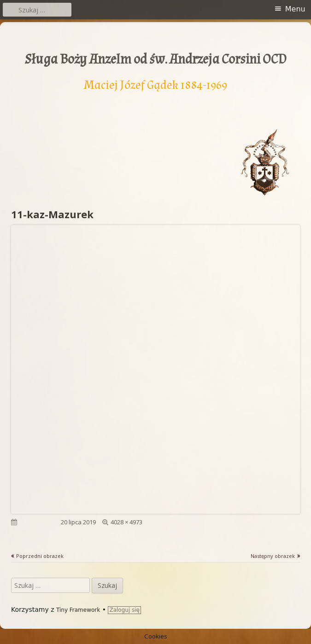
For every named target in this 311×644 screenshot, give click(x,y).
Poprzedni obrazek (40, 556)
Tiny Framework (78, 610)
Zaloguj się (124, 610)
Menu (295, 9)
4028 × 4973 (126, 522)
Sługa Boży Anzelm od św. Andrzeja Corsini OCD (156, 59)
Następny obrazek (273, 556)
